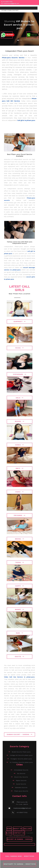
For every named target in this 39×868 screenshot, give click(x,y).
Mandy (20, 609)
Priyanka (20, 515)
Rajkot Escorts (21, 780)
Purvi (20, 492)
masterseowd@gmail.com (11, 3)
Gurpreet (20, 321)
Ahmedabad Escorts (21, 770)
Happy (20, 586)
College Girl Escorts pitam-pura (21, 755)
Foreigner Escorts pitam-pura (21, 759)
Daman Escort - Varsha (20, 734)
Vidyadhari (20, 374)
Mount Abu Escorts (21, 777)
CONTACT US (19, 833)
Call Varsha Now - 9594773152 (20, 856)
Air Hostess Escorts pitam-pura (21, 762)
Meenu (20, 539)
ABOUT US (18, 829)
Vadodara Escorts (21, 788)
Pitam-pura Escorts (21, 791)
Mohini (20, 421)
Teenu (20, 562)
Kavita (20, 657)
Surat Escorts (21, 784)
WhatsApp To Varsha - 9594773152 (20, 864)
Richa (20, 348)
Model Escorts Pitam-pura (21, 752)
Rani (20, 633)
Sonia (20, 445)
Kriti (20, 468)
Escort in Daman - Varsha (19, 839)
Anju (20, 398)
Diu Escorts (21, 773)
